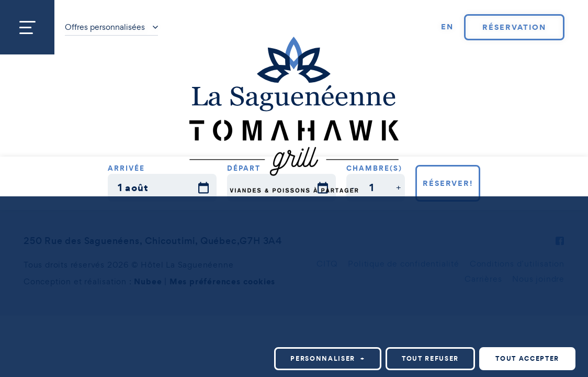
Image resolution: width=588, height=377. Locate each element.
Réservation (514, 27)
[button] (353, 188)
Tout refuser (430, 320)
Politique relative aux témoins (113, 364)
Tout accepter (527, 320)
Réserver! (448, 183)
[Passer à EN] (447, 27)
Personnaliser (328, 320)
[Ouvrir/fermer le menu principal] (27, 27)
